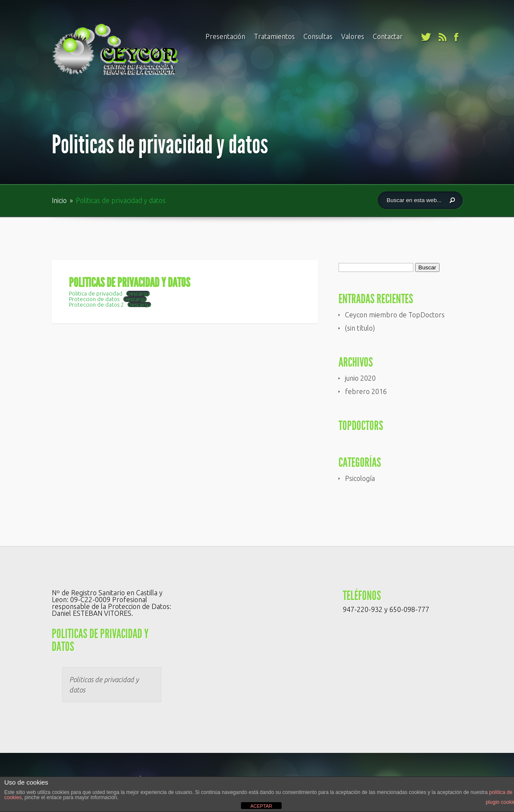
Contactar (388, 36)
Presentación (225, 36)
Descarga (138, 294)
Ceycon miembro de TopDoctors (395, 315)
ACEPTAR (261, 806)
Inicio (60, 200)
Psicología (360, 478)
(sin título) (360, 328)
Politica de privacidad (96, 293)
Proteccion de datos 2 (96, 304)
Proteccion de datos (94, 299)
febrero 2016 (366, 391)
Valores (353, 36)
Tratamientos (274, 36)
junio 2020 (360, 378)
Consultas (318, 36)
